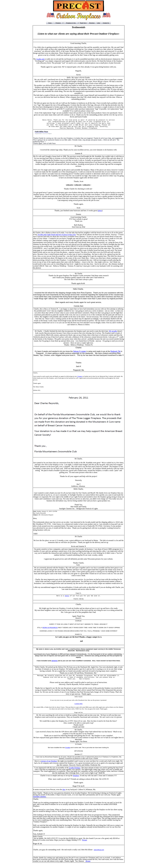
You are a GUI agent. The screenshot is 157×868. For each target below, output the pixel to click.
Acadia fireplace (75, 771)
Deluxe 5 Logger (80, 353)
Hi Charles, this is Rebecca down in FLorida (49, 235)
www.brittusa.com (99, 853)
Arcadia (68, 751)
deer (64, 793)
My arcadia (113, 333)
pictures (55, 663)
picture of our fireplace (49, 765)
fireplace (76, 779)
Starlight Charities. (40, 800)
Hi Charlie (38, 333)
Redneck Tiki (116, 353)
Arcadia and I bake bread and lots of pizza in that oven (57, 237)
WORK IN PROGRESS (50, 630)
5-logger (80, 378)
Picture (85, 844)
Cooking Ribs (78, 707)
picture (88, 865)
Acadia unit (40, 59)
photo (100, 213)
